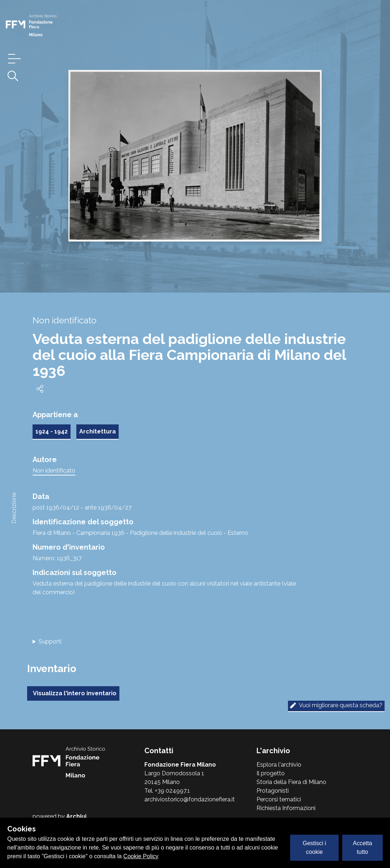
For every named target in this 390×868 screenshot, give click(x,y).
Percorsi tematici (279, 799)
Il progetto (271, 773)
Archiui (76, 816)
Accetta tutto (362, 848)
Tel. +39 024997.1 (167, 791)
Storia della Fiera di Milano (291, 782)
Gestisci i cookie (315, 848)
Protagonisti (273, 791)
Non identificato (54, 471)
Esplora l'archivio (279, 765)
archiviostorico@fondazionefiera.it (190, 799)
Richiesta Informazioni (286, 808)
